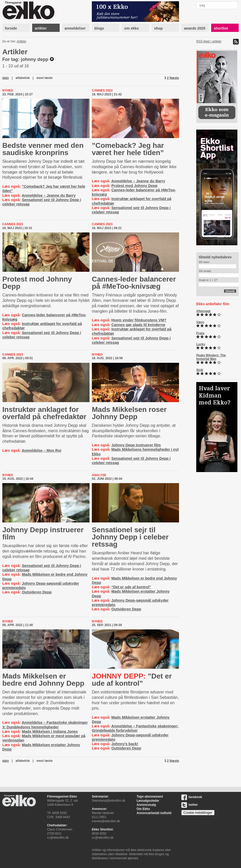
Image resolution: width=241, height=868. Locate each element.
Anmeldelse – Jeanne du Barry (49, 195)
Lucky (201, 344)
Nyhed (8, 91)
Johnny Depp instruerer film (136, 445)
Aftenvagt (203, 311)
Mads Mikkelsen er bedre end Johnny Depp (43, 680)
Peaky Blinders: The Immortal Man (211, 357)
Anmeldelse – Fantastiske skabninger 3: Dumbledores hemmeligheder (45, 725)
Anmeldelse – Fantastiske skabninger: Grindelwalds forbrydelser (135, 728)
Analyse (99, 475)
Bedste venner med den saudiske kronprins (43, 149)
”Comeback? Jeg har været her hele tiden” (128, 149)
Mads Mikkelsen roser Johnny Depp (129, 413)
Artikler (21, 41)
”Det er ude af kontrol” (131, 587)
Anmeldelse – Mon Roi (41, 450)
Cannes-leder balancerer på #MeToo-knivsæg (134, 283)
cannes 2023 (102, 91)
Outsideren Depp (37, 592)
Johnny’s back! (125, 744)
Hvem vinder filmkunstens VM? (139, 320)
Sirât (200, 370)
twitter (190, 805)
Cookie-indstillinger (198, 813)
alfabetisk (23, 78)
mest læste (45, 78)
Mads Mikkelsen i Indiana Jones (50, 731)
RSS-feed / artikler (209, 41)
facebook (192, 797)
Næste (174, 78)
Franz (200, 333)
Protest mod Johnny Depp (134, 186)
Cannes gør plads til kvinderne (138, 325)
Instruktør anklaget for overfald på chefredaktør (44, 413)
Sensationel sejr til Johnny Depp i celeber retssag (130, 537)
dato (6, 78)
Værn (200, 322)
